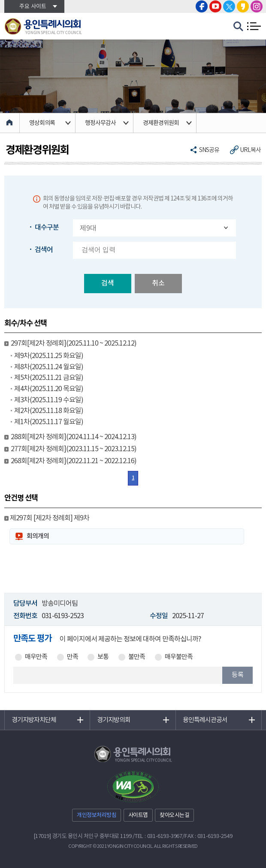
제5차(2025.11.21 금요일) (49, 378)
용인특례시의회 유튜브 (215, 6)
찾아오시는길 (174, 815)
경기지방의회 (114, 720)
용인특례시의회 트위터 (229, 6)
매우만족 (36, 657)
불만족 (137, 657)
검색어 (44, 250)
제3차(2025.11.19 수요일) (49, 400)
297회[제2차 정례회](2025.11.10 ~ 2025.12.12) (74, 343)
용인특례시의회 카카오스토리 (243, 6)
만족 (73, 657)
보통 (103, 657)
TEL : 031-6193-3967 (159, 836)
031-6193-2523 (63, 616)
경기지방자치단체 (34, 720)
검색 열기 (239, 27)
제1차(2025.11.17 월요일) (49, 422)
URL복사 (250, 150)
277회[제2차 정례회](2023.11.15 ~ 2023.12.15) (74, 449)
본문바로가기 (0, 0)
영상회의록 (42, 123)
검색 (108, 283)
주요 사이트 (33, 7)
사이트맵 (138, 815)
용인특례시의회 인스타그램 (257, 6)
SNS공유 (209, 150)
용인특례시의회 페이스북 (202, 6)
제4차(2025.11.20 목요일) (49, 389)
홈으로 (10, 123)
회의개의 (38, 536)
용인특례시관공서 (205, 720)
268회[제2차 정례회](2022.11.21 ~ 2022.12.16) (74, 461)
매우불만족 (179, 657)
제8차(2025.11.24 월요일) (49, 367)
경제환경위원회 (161, 123)
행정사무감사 (100, 123)
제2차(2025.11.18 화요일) (49, 411)
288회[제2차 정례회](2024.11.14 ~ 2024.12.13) (74, 437)
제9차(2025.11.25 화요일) (49, 356)
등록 (238, 675)
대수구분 (47, 228)
